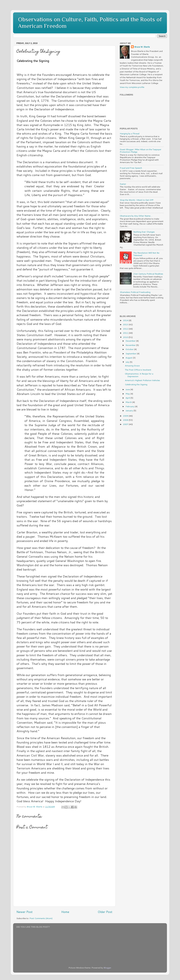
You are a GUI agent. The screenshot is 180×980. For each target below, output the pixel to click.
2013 (126, 324)
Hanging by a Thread (130, 133)
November (131, 345)
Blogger (107, 968)
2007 (126, 424)
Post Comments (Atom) (41, 918)
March (129, 402)
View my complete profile (132, 87)
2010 (126, 337)
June (128, 389)
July (128, 362)
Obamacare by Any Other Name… (136, 216)
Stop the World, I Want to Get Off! (137, 200)
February (130, 406)
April (128, 398)
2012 (126, 329)
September (131, 353)
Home (65, 912)
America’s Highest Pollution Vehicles (142, 380)
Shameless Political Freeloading (135, 292)
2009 (126, 416)
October (130, 349)
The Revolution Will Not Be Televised (146, 254)
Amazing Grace (132, 366)
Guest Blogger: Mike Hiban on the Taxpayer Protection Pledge (141, 151)
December (131, 341)
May (128, 394)
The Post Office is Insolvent (138, 370)
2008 (126, 420)
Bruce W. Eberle (142, 47)
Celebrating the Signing (136, 384)
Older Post (105, 912)
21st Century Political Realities (148, 274)
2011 (126, 333)
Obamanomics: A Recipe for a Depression (139, 375)
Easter (123, 184)
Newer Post (24, 912)
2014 (126, 320)
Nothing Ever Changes (144, 232)
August (129, 358)
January (130, 410)
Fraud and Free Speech (131, 168)
